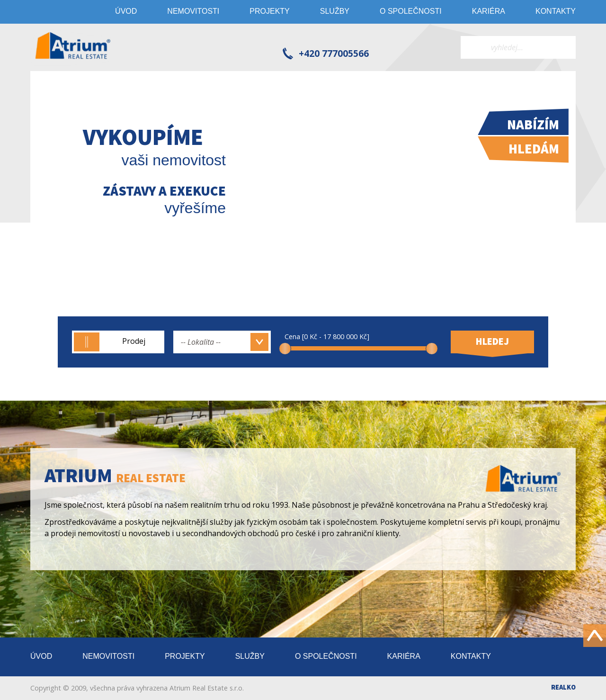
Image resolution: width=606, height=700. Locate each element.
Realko (563, 687)
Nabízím (533, 125)
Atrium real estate (73, 47)
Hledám (534, 149)
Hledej (492, 341)
